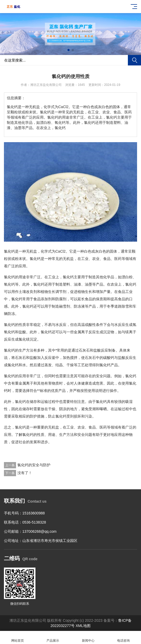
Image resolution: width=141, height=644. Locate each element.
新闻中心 (88, 638)
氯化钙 (9, 251)
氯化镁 (24, 339)
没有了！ (25, 473)
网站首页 (18, 638)
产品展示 (53, 638)
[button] (69, 50)
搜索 (134, 60)
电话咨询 (123, 638)
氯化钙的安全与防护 (34, 465)
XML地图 (83, 626)
